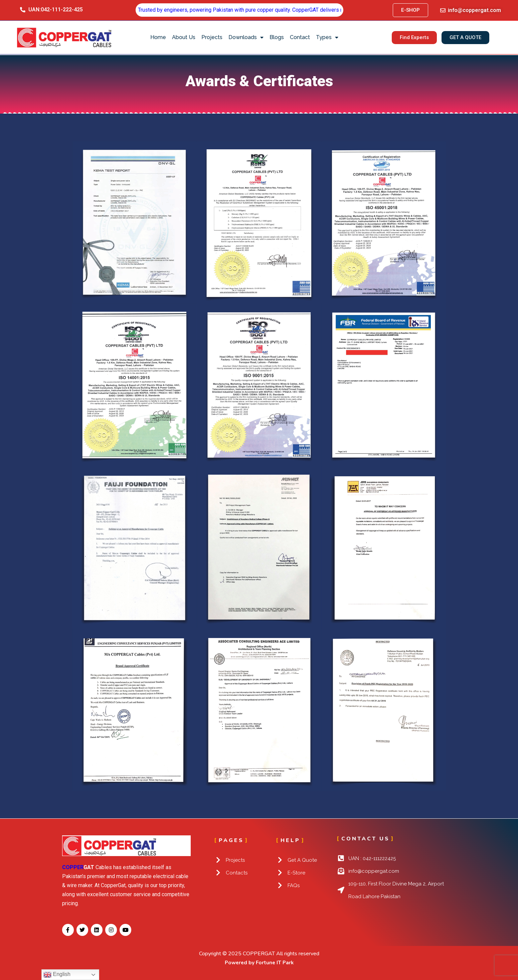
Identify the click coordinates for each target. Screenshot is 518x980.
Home (158, 37)
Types (327, 37)
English (57, 975)
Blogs (277, 37)
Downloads (246, 37)
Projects (212, 37)
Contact (300, 37)
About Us (184, 37)
